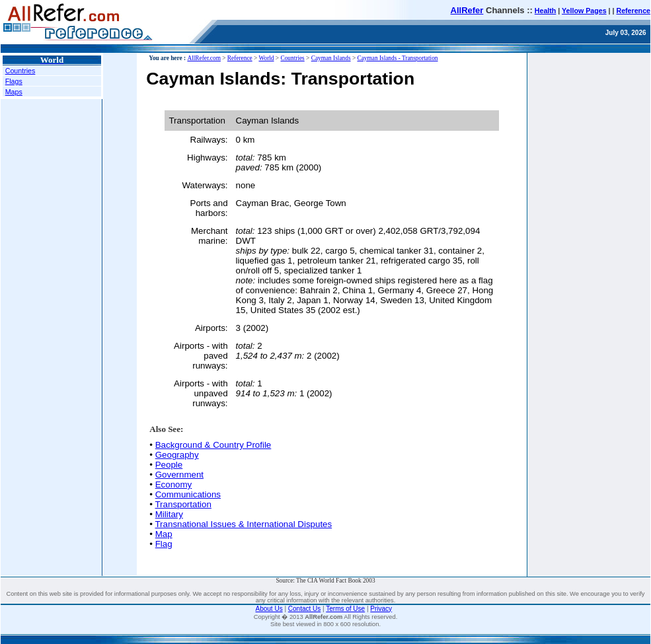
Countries (20, 71)
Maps (14, 92)
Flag (164, 544)
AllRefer (467, 10)
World (266, 58)
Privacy (381, 609)
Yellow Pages (584, 11)
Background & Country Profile (213, 445)
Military (169, 514)
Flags (14, 81)
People (169, 465)
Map (164, 534)
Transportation (183, 504)
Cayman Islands (331, 58)
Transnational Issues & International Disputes (243, 524)
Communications (188, 494)
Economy (174, 484)
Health (546, 11)
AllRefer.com (204, 58)
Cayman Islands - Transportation (397, 58)
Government (179, 475)
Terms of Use (345, 609)
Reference (633, 11)
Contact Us (304, 609)
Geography (177, 455)
